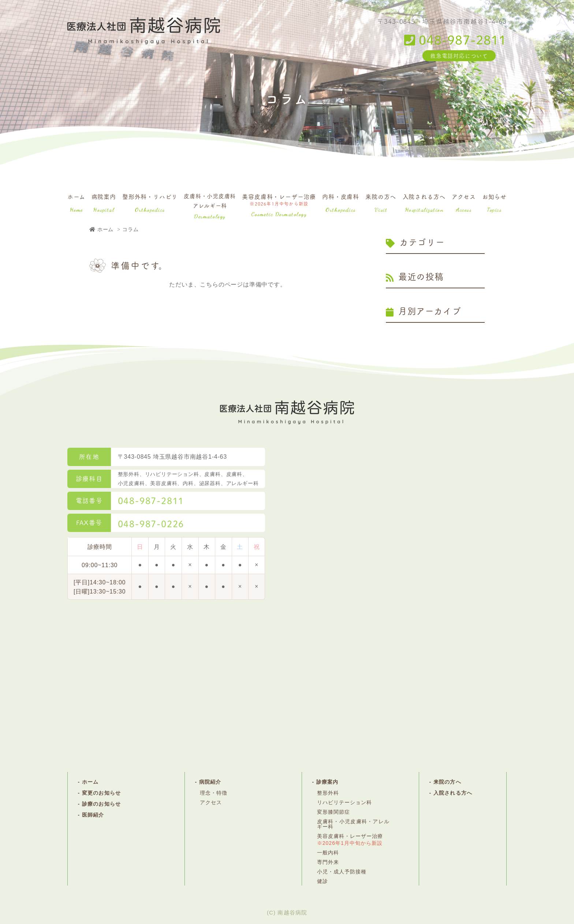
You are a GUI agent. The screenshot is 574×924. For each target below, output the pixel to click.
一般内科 (328, 853)
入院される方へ (424, 203)
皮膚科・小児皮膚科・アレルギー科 (353, 824)
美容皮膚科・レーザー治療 (279, 205)
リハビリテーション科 (345, 802)
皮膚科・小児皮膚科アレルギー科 (210, 206)
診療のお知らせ (101, 804)
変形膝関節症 (333, 812)
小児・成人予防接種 (342, 872)
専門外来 (328, 862)
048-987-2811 (455, 40)
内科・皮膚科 (341, 203)
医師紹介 (93, 815)
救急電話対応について (459, 56)
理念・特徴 (214, 793)
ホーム (76, 203)
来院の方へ (381, 203)
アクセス (464, 203)
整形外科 (328, 793)
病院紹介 (210, 782)
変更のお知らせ (101, 793)
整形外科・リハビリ (150, 203)
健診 (323, 881)
